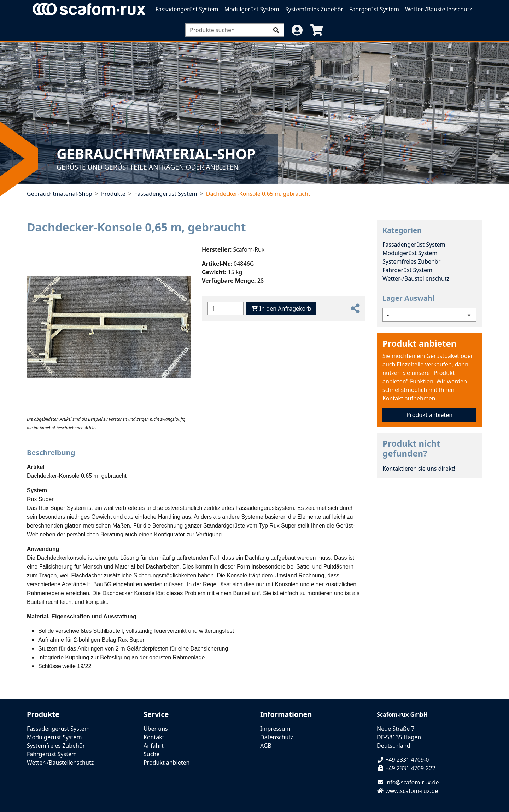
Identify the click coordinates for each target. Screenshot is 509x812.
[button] (297, 30)
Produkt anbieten (419, 343)
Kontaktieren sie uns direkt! (419, 469)
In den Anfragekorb (281, 308)
